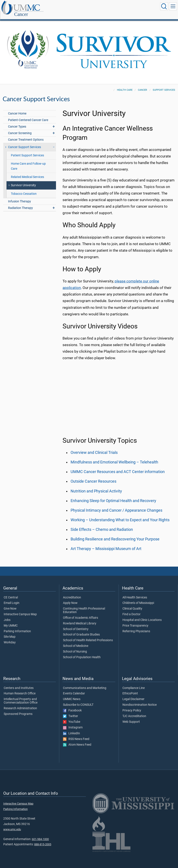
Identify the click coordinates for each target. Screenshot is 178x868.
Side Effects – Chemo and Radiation (102, 525)
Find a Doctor (131, 610)
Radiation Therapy (20, 203)
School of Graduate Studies (81, 630)
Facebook (72, 706)
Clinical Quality (132, 604)
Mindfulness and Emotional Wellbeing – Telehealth (114, 457)
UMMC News (72, 694)
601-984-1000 (40, 834)
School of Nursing (75, 647)
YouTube (72, 717)
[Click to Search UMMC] (164, 6)
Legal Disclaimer (133, 694)
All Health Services (135, 593)
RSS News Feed (76, 734)
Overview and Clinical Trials (94, 448)
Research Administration (20, 704)
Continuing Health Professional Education (84, 606)
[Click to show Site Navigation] (173, 6)
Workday (10, 638)
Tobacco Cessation (24, 189)
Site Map (10, 632)
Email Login (12, 598)
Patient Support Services (27, 151)
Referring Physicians (136, 627)
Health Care (125, 85)
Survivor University (23, 180)
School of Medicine (76, 641)
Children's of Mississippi (138, 598)
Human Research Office (20, 689)
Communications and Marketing (85, 683)
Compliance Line (134, 683)
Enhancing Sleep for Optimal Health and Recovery (113, 496)
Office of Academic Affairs (81, 613)
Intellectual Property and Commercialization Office (21, 696)
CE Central (11, 593)
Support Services (164, 85)
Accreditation (72, 593)
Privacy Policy (132, 706)
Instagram (73, 723)
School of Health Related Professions (88, 636)
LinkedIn (71, 729)
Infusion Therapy (19, 197)
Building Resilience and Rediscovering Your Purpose (115, 534)
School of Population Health (82, 653)
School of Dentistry (76, 624)
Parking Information (17, 627)
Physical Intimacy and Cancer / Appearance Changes (116, 506)
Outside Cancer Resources (93, 477)
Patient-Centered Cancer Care (28, 115)
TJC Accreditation (134, 711)
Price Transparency (135, 621)
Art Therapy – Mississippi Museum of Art (106, 544)
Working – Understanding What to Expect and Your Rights (120, 515)
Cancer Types (17, 122)
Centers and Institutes (19, 683)
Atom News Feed (77, 740)
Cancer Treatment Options (26, 135)
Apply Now (70, 598)
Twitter (70, 711)
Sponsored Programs (18, 709)
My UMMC (11, 621)
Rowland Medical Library (80, 619)
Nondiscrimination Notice (140, 700)
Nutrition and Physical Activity (96, 486)
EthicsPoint (130, 689)
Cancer (47, 7)
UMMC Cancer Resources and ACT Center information (118, 467)
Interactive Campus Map (20, 610)
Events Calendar (74, 689)
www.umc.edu (12, 824)
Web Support (131, 717)
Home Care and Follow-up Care (28, 161)
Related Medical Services (27, 172)
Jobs (7, 615)
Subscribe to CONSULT (78, 700)
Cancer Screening (20, 128)
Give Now (10, 604)
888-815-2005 (43, 840)
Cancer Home (17, 109)
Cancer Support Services (25, 142)
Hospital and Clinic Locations (142, 615)
